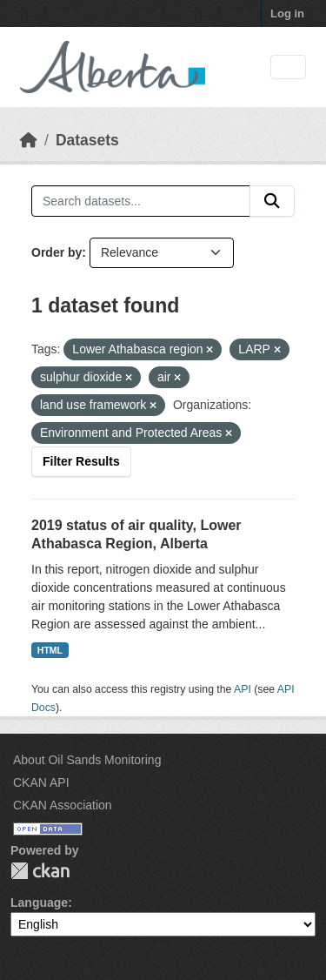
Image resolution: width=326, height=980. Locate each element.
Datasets (87, 140)
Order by (57, 252)
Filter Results (81, 461)
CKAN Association (63, 805)
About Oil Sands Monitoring (87, 760)
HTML (50, 650)
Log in (287, 13)
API (243, 689)
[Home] (29, 140)
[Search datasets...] (141, 201)
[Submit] (272, 201)
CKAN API (41, 782)
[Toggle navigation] (288, 67)
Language (39, 903)
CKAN (40, 871)
